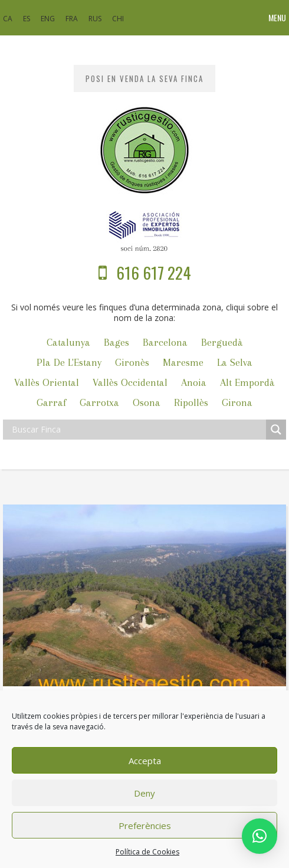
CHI (118, 19)
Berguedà (222, 342)
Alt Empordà (247, 382)
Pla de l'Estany (69, 362)
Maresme (183, 362)
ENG (48, 19)
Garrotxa (99, 402)
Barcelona (165, 342)
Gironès (132, 362)
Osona (147, 402)
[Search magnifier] (276, 430)
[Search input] (137, 430)
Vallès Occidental (130, 382)
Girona (237, 402)
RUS (95, 19)
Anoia (194, 382)
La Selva (235, 362)
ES (27, 19)
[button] (260, 836)
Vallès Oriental (47, 382)
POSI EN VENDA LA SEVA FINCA (144, 78)
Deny (144, 793)
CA (8, 19)
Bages (116, 342)
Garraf (51, 402)
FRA (72, 19)
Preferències (145, 826)
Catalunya (68, 342)
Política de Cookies (147, 852)
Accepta (145, 761)
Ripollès (191, 402)
